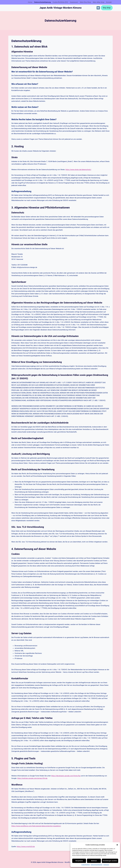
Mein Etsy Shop (86, 2)
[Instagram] (98, 8)
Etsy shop (107, 8)
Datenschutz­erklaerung (97, 865)
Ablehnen (94, 861)
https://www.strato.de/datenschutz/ (78, 170)
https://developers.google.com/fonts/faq (66, 776)
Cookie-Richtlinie (86, 865)
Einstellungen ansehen (110, 861)
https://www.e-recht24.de (26, 847)
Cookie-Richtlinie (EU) (60, 2)
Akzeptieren (79, 861)
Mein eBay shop (99, 2)
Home (30, 2)
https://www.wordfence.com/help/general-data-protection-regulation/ (36, 826)
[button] (117, 845)
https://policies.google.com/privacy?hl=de (32, 778)
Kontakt (109, 2)
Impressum (106, 865)
